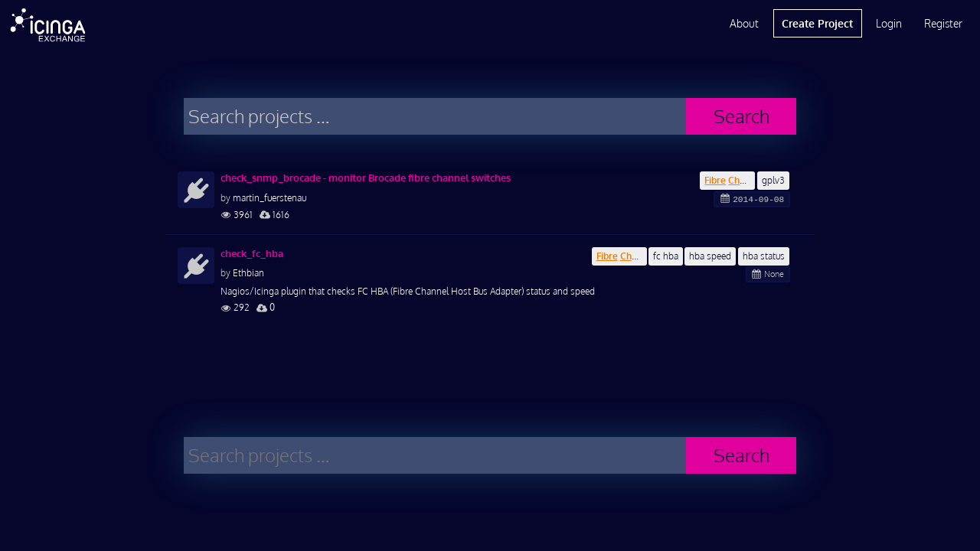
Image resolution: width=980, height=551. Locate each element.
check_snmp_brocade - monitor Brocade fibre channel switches (366, 178)
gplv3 (773, 180)
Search (742, 116)
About (744, 23)
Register (943, 23)
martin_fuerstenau (269, 198)
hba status (764, 256)
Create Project (817, 23)
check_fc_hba (252, 253)
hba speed (710, 256)
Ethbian (248, 273)
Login (889, 23)
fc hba (666, 256)
